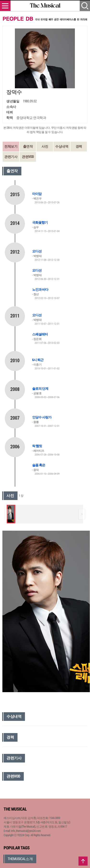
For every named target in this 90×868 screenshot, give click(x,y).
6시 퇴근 (38, 360)
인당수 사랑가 (42, 417)
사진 (45, 146)
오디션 (37, 251)
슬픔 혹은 (39, 465)
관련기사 (11, 157)
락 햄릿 (37, 446)
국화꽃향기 (40, 223)
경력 (79, 146)
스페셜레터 (40, 334)
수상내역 (62, 146)
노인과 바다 (40, 289)
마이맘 (37, 194)
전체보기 (11, 146)
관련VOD (28, 157)
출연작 (28, 146)
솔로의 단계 (40, 389)
